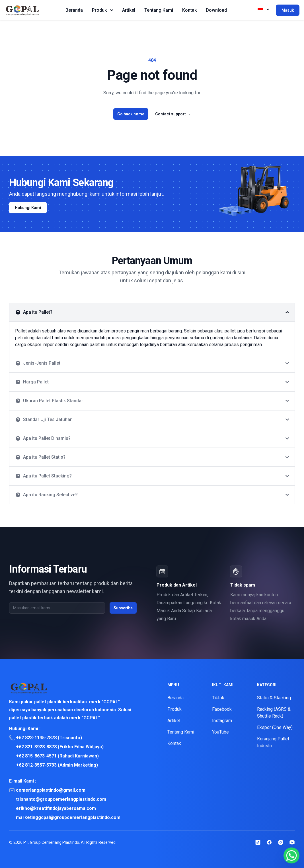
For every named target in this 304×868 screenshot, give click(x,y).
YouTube (220, 732)
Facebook (222, 709)
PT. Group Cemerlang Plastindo (51, 842)
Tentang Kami (159, 10)
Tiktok (218, 698)
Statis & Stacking (274, 698)
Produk (102, 10)
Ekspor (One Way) (275, 727)
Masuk (288, 10)
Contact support (173, 114)
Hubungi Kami (28, 208)
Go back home (131, 114)
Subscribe (123, 608)
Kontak (189, 10)
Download (216, 10)
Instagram (222, 721)
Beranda (74, 10)
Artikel (129, 10)
